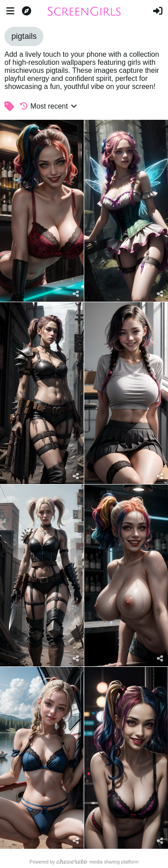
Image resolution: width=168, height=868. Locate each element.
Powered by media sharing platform (84, 862)
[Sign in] (158, 11)
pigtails (24, 36)
